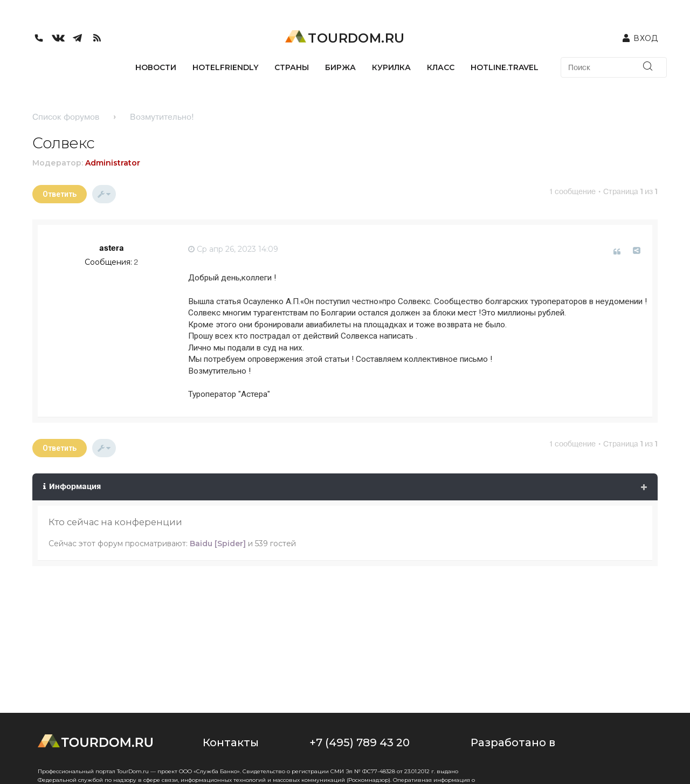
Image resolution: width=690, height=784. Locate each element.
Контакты (231, 742)
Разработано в (513, 742)
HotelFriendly (225, 67)
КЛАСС (441, 67)
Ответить (60, 194)
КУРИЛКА (391, 67)
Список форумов (66, 117)
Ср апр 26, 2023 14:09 (233, 249)
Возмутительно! (162, 117)
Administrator (113, 163)
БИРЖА (340, 67)
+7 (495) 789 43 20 (360, 742)
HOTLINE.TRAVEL (505, 67)
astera (112, 248)
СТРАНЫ (292, 67)
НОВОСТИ (156, 67)
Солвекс (64, 143)
